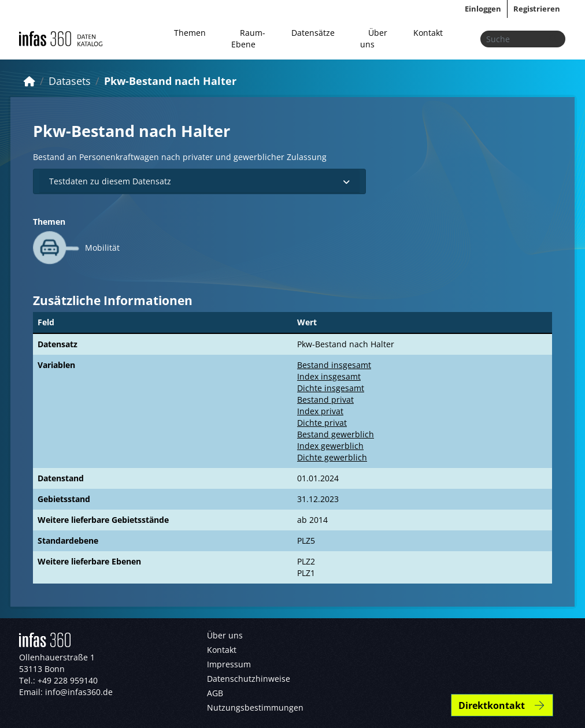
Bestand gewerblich (336, 434)
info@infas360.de (79, 692)
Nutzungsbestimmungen (255, 707)
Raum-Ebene (248, 38)
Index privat (320, 411)
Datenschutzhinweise (249, 679)
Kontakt (428, 33)
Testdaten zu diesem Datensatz (199, 181)
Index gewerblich (330, 446)
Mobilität (102, 248)
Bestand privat (325, 400)
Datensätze (313, 33)
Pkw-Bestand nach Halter (170, 81)
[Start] (29, 81)
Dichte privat (322, 423)
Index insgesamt (329, 376)
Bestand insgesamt (334, 365)
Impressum (229, 664)
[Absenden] (553, 39)
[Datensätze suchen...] (523, 39)
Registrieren (537, 9)
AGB (215, 693)
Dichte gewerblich (332, 457)
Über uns (374, 38)
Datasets (70, 81)
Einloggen (483, 9)
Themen (190, 33)
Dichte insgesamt (331, 388)
